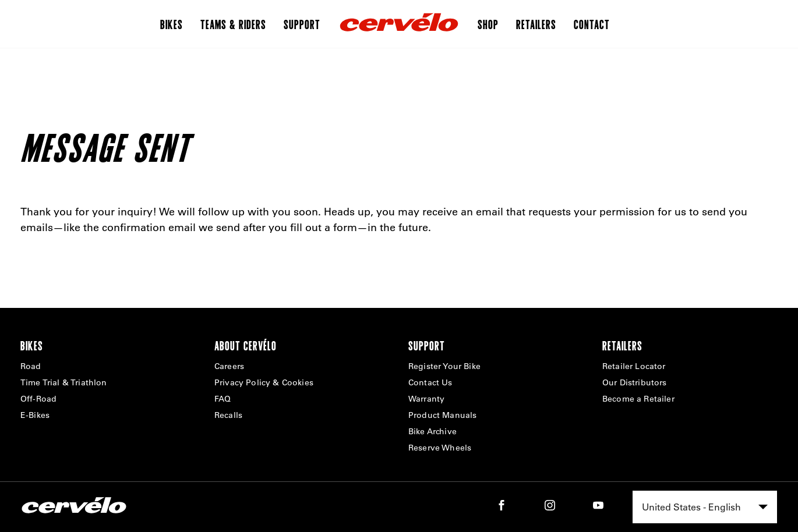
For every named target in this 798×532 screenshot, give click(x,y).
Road (31, 366)
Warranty (426, 399)
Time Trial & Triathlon (64, 382)
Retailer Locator (634, 366)
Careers (229, 366)
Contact (592, 24)
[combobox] (705, 507)
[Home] (399, 24)
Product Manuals (442, 415)
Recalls (228, 415)
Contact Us (430, 382)
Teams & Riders (233, 24)
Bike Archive (432, 431)
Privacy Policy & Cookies (264, 382)
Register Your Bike (444, 366)
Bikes (172, 24)
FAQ (223, 399)
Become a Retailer (638, 399)
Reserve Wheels (440, 448)
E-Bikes (35, 415)
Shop (488, 24)
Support (302, 24)
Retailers (536, 24)
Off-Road (38, 399)
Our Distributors (635, 382)
